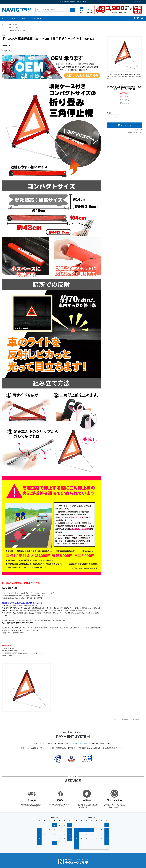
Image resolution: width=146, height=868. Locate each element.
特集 (24, 18)
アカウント (140, 2)
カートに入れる (124, 125)
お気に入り (124, 103)
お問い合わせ (37, 18)
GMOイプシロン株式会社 (82, 743)
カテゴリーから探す (9, 18)
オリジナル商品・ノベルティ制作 (17, 30)
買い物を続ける (139, 720)
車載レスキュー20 (13, 28)
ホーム (4, 25)
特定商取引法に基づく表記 (135, 132)
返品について (138, 130)
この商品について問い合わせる (122, 720)
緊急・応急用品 (13, 25)
